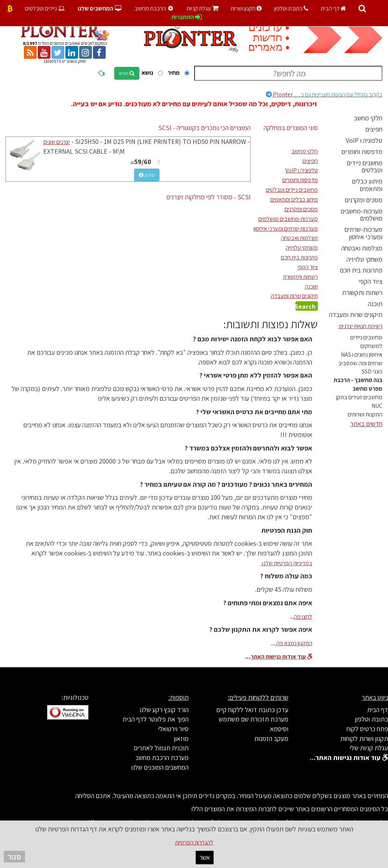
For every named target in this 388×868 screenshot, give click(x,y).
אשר (205, 857)
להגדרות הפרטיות (194, 842)
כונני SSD (372, 371)
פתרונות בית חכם (361, 270)
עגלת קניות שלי (369, 748)
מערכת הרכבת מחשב (162, 758)
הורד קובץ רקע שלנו (164, 710)
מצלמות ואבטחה (362, 248)
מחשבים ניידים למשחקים (366, 342)
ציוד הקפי (370, 281)
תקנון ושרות (246, 8)
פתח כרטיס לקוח (367, 729)
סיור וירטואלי (173, 729)
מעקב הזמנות (271, 738)
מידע (147, 175)
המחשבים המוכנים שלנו (160, 767)
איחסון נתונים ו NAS (362, 355)
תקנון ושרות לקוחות (364, 738)
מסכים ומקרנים (364, 200)
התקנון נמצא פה (294, 643)
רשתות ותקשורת (362, 293)
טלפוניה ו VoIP (364, 140)
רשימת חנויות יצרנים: (360, 326)
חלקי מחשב (368, 118)
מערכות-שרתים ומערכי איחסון (363, 233)
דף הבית (333, 8)
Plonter (324, 94)
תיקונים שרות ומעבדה (356, 315)
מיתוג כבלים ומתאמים (367, 185)
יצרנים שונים (57, 142)
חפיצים (374, 129)
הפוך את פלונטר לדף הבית (156, 719)
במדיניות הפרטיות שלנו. (287, 563)
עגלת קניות (203, 8)
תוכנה (375, 304)
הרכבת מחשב (155, 8)
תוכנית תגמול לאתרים (161, 748)
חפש (127, 73)
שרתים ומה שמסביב (360, 363)
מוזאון (181, 738)
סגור (14, 857)
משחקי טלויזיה (364, 259)
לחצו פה (303, 617)
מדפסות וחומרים (362, 152)
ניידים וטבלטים (45, 8)
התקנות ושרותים (365, 414)
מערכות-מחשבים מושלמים (361, 215)
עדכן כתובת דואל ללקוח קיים (252, 710)
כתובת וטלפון (291, 8)
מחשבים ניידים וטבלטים (364, 167)
